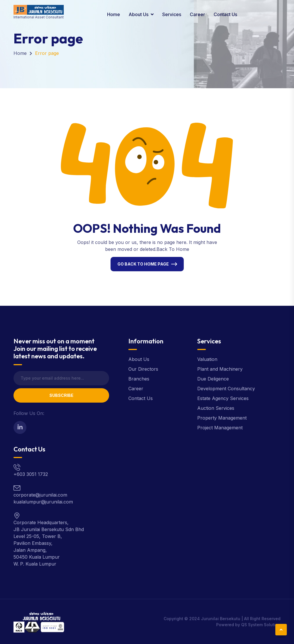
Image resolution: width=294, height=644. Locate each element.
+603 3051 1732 (31, 474)
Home (114, 14)
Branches (139, 379)
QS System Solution (261, 625)
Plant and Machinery (220, 369)
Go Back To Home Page (143, 264)
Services (172, 14)
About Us (139, 14)
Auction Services (216, 408)
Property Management (222, 418)
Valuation (207, 359)
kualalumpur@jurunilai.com (43, 502)
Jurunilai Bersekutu (221, 619)
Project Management (220, 428)
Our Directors (143, 369)
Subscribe (61, 395)
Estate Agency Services (223, 398)
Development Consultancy (226, 389)
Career (197, 14)
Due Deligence (213, 379)
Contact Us (225, 14)
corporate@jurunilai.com (40, 495)
